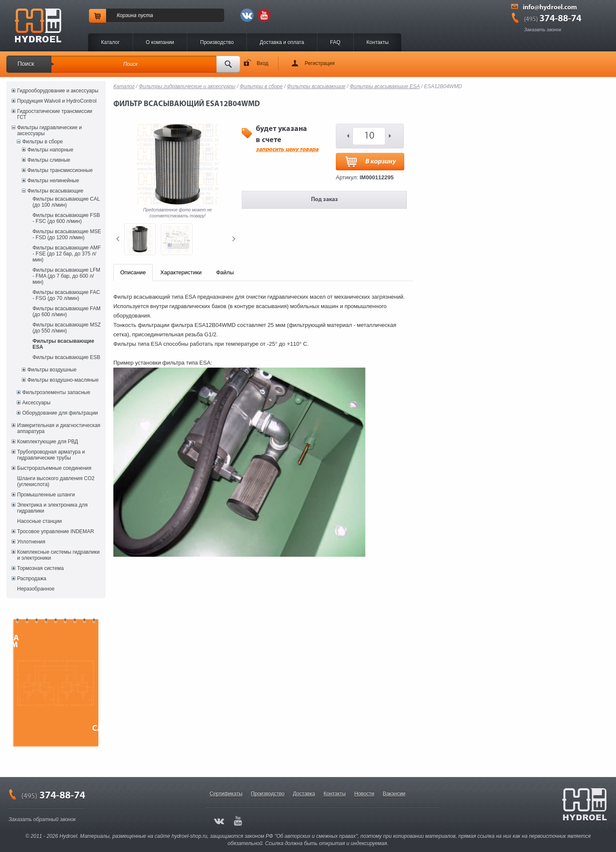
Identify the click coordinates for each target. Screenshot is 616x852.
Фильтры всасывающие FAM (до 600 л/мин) (67, 312)
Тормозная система (40, 568)
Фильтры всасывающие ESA (63, 344)
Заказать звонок (543, 30)
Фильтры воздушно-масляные (63, 380)
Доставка (304, 794)
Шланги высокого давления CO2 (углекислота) (56, 481)
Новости (364, 794)
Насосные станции (39, 521)
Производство (217, 42)
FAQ (335, 42)
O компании (160, 42)
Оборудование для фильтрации (60, 413)
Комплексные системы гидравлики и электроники (58, 555)
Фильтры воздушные (52, 370)
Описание (133, 272)
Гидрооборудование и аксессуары (58, 91)
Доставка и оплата (282, 42)
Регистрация (320, 63)
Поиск (26, 64)
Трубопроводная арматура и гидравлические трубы (51, 455)
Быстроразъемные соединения (54, 468)
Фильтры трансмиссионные (60, 170)
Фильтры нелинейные (53, 181)
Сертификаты (226, 794)
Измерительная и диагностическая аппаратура (59, 428)
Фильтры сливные (49, 160)
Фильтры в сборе (43, 142)
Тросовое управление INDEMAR (56, 531)
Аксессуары (36, 403)
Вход (262, 63)
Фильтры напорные (50, 150)
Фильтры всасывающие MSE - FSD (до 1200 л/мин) (67, 235)
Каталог (110, 42)
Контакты (378, 42)
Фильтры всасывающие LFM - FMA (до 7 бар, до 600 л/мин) (66, 276)
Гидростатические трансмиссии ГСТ (55, 114)
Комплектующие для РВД (47, 442)
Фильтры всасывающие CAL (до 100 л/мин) (66, 202)
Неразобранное (36, 589)
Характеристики (181, 272)
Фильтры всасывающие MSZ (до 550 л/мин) (67, 328)
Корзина (127, 15)
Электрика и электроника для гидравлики (52, 508)
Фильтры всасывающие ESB (66, 357)
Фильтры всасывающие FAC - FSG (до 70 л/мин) (66, 295)
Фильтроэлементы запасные (56, 392)
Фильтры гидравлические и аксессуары (49, 131)
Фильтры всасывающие (55, 191)
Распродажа (32, 579)
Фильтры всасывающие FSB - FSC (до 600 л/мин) (66, 218)
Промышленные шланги (46, 495)
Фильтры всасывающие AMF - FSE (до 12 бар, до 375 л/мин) (67, 254)
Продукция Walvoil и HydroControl (57, 101)
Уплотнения (31, 542)
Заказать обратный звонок (42, 819)
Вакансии (394, 794)
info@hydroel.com (550, 8)
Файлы (225, 272)
